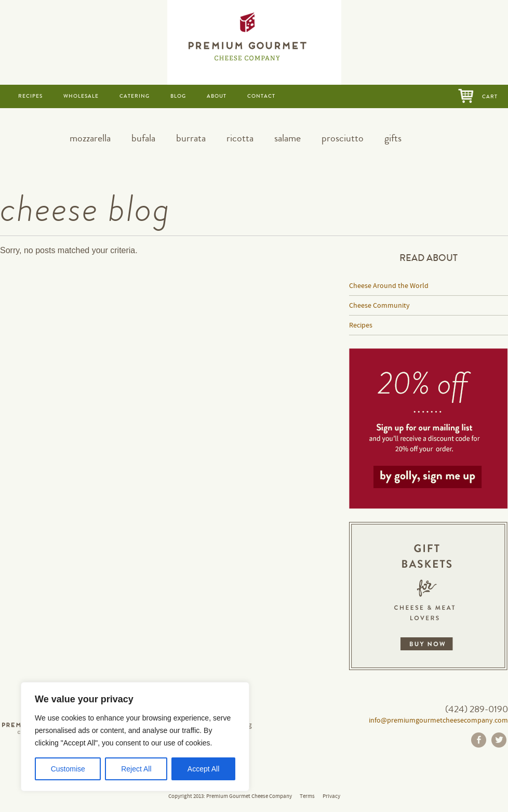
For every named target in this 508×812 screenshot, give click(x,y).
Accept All (203, 769)
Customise (68, 769)
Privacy (331, 796)
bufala (143, 138)
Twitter (499, 740)
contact (261, 96)
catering (135, 96)
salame (288, 138)
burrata (191, 138)
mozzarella (90, 138)
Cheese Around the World (389, 286)
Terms (307, 796)
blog (178, 96)
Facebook (479, 740)
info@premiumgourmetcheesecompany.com (438, 721)
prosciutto (343, 138)
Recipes (361, 325)
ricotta (240, 138)
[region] (135, 737)
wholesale (81, 96)
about (217, 96)
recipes (30, 96)
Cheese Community (379, 306)
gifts (393, 138)
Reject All (136, 769)
